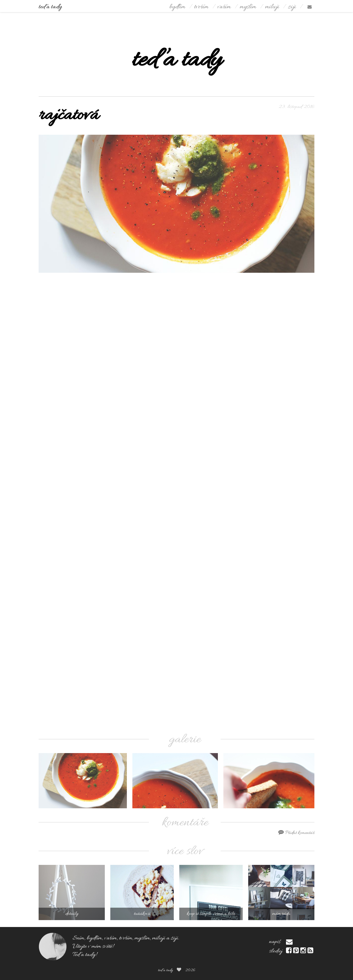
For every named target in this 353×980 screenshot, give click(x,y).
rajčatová (69, 116)
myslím (248, 7)
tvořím (201, 7)
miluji (272, 7)
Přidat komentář (296, 833)
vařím (224, 7)
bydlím (177, 7)
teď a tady (50, 7)
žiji (292, 7)
